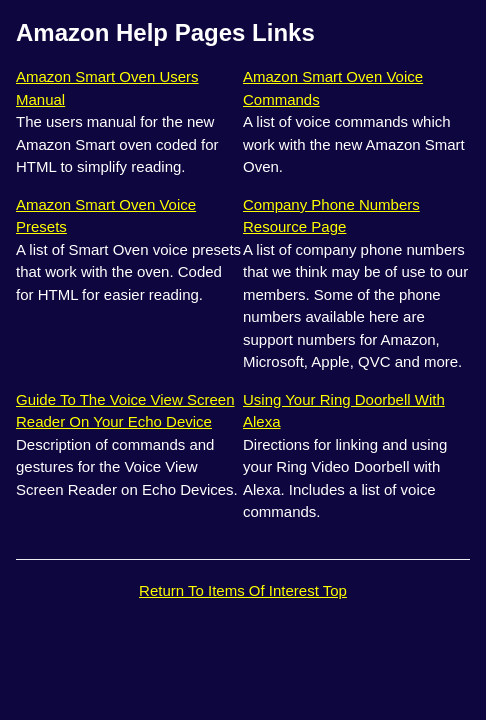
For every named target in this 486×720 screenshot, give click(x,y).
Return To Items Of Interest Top (243, 590)
